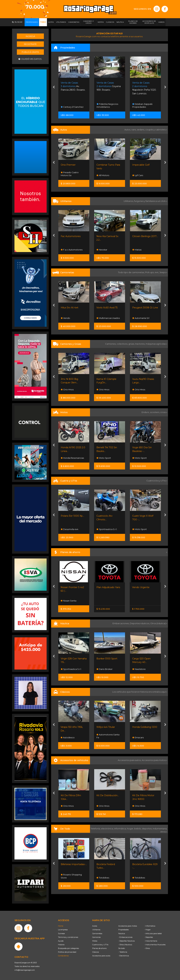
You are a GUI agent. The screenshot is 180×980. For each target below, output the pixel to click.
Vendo (65, 318)
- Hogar (147, 930)
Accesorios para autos (101, 956)
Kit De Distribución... (108, 795)
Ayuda (61, 941)
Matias (137, 250)
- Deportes (149, 937)
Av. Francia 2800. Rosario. (73, 86)
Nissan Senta (68, 601)
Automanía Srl (141, 318)
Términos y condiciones (68, 937)
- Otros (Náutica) (125, 945)
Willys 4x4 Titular (106, 727)
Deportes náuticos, (140, 623)
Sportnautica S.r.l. (107, 529)
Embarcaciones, (121, 623)
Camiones (96, 937)
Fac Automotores (71, 236)
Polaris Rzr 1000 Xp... (72, 516)
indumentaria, (160, 829)
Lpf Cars (138, 175)
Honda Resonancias (72, 458)
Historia (61, 945)
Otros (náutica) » (159, 623)
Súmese (61, 933)
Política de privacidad (67, 952)
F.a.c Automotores (72, 250)
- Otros (147, 948)
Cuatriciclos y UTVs (100, 945)
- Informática (150, 926)
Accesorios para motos (154, 760)
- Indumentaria (151, 941)
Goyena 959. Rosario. (109, 86)
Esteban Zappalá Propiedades (142, 105)
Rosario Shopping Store (71, 876)
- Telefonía (123, 952)
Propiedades (124, 930)
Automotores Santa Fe (108, 736)
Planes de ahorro (99, 948)
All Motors (103, 175)
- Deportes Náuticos (126, 941)
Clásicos (96, 952)
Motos (95, 941)
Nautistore (139, 669)
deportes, (147, 829)
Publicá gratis (30, 52)
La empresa (63, 930)
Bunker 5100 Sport (107, 659)
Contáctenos (63, 956)
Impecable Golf (141, 165)
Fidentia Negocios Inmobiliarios (107, 105)
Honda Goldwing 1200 (145, 727)
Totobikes (103, 878)
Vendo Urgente (141, 587)
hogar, (131, 829)
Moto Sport (104, 458)
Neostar (102, 250)
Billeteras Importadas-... (74, 864)
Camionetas (97, 933)
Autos (95, 926)
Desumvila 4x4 (70, 529)
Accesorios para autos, (130, 760)
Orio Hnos (67, 389)
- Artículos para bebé (153, 933)
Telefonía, (96, 829)
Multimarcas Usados (108, 318)
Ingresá (30, 36)
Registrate (30, 44)
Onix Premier (68, 165)
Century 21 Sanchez (72, 107)
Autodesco (68, 737)
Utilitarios (96, 930)
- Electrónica (124, 956)
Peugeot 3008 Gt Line (145, 308)
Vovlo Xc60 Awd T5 (107, 308)
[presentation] (54, 88)
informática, (121, 829)
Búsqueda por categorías (68, 948)
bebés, (138, 829)
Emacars (138, 737)
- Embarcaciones (125, 937)
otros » (164, 832)
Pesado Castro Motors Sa (70, 174)
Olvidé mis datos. (30, 59)
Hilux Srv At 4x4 (70, 308)
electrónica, (108, 829)
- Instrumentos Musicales (155, 945)
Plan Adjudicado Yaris (108, 587)
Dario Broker (104, 669)
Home (61, 926)
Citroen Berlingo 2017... (145, 236)
